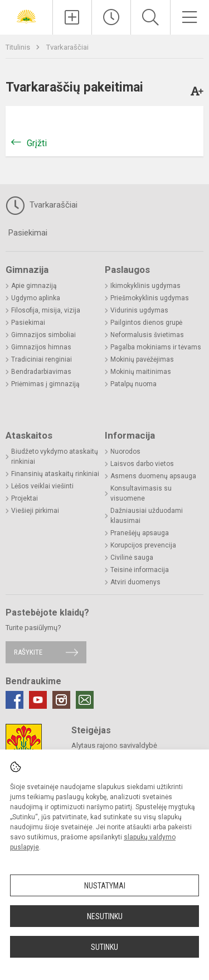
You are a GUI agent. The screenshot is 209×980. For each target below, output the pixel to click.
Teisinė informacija (140, 570)
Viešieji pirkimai (35, 511)
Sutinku (104, 947)
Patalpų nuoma (133, 384)
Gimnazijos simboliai (43, 335)
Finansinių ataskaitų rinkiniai (55, 474)
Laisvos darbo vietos (142, 464)
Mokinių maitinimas (141, 372)
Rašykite (28, 652)
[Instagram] (61, 700)
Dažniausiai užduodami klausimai (147, 516)
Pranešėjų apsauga (140, 533)
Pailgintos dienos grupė (146, 323)
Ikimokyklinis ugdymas (145, 286)
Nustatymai (105, 886)
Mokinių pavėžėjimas (142, 359)
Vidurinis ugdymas (139, 310)
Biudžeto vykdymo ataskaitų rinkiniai (55, 457)
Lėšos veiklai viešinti (42, 486)
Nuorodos (125, 451)
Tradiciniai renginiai (42, 359)
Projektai (25, 498)
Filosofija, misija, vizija (46, 310)
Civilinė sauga (132, 558)
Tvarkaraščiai (67, 47)
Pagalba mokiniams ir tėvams (156, 347)
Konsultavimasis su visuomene (141, 493)
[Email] (85, 700)
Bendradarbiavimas (41, 372)
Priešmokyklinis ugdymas (150, 298)
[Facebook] (14, 700)
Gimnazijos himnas (41, 347)
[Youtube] (38, 700)
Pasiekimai (28, 233)
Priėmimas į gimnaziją (45, 384)
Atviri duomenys (135, 582)
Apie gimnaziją (34, 286)
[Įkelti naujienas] (72, 17)
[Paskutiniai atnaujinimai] (111, 17)
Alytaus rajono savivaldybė (114, 745)
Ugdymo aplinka (36, 298)
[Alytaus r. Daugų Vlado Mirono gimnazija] (26, 16)
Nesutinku (105, 916)
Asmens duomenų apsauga (153, 476)
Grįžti (37, 143)
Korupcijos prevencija (143, 545)
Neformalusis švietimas (147, 335)
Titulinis (19, 47)
